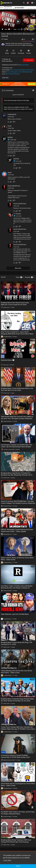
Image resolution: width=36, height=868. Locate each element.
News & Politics (24, 65)
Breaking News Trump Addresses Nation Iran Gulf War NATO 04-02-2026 (17, 389)
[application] (18, 22)
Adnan (10, 173)
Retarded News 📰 (8, 360)
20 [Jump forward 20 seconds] (25, 29)
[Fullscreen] (34, 29)
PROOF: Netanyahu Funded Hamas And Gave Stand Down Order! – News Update (17, 530)
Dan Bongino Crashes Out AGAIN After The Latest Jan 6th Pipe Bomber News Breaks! (16, 446)
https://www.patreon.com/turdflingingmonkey (19, 72)
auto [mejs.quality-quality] (31, 29)
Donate (29, 52)
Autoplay (28, 277)
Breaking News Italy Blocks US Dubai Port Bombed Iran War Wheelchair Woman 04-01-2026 (17, 475)
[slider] (11, 29)
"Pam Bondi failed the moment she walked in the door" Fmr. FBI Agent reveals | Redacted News (17, 419)
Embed (13, 52)
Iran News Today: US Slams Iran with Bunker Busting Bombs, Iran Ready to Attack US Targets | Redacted (17, 588)
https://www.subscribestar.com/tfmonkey (22, 70)
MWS (24, 45)
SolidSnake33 (12, 114)
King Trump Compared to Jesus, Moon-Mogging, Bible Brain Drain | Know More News (17, 333)
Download (21, 52)
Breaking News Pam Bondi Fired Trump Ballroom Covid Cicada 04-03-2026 (15, 304)
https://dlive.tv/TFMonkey (13, 74)
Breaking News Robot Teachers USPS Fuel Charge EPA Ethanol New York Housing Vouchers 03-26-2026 (16, 842)
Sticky (18, 277)
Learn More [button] (7, 860)
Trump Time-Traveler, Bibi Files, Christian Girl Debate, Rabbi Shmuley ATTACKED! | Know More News (18, 729)
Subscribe (29, 60)
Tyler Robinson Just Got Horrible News (15, 614)
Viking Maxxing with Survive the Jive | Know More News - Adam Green (16, 672)
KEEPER (10, 137)
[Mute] (28, 29)
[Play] (2, 29)
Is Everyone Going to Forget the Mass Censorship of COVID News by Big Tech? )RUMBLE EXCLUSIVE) (16, 757)
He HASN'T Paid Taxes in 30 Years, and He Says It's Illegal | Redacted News (18, 813)
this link (31, 45)
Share (7, 52)
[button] (28, 3)
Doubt (10, 126)
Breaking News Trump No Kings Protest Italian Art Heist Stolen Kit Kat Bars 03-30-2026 (17, 700)
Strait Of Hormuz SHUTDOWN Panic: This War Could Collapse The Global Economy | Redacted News (18, 503)
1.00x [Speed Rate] (19, 29)
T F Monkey (6, 59)
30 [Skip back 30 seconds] (22, 29)
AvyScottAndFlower (14, 186)
